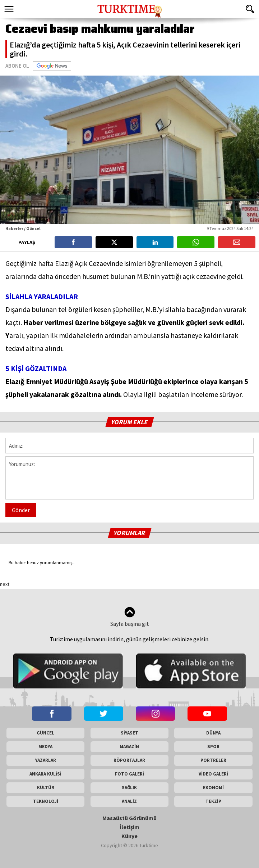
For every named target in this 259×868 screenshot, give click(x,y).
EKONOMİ (213, 788)
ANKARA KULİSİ (45, 774)
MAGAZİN (129, 747)
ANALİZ (129, 801)
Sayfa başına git (130, 617)
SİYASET (129, 733)
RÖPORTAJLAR (129, 760)
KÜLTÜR (46, 788)
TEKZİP (213, 801)
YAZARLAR (46, 760)
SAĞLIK (129, 788)
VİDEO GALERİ (213, 774)
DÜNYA (213, 733)
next (5, 584)
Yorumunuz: (129, 478)
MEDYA (45, 747)
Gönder (21, 510)
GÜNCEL (45, 733)
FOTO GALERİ (129, 774)
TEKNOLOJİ (46, 801)
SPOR (213, 747)
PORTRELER (213, 760)
